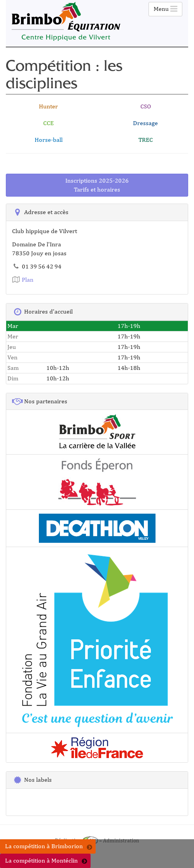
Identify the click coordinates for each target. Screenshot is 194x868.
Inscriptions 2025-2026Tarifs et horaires (97, 185)
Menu (165, 9)
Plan (23, 280)
